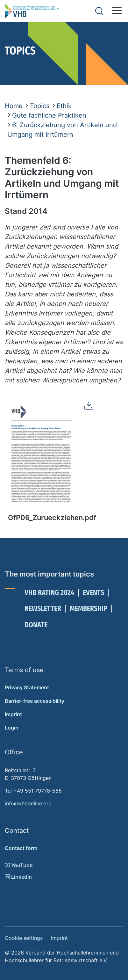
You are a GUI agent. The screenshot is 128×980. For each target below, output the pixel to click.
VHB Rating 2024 (49, 592)
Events (93, 592)
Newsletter (43, 608)
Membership (89, 608)
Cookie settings (24, 938)
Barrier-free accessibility (35, 701)
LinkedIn (18, 877)
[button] (117, 10)
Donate (36, 625)
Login (12, 728)
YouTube (19, 865)
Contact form (21, 848)
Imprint (13, 714)
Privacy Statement (27, 687)
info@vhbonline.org (28, 803)
